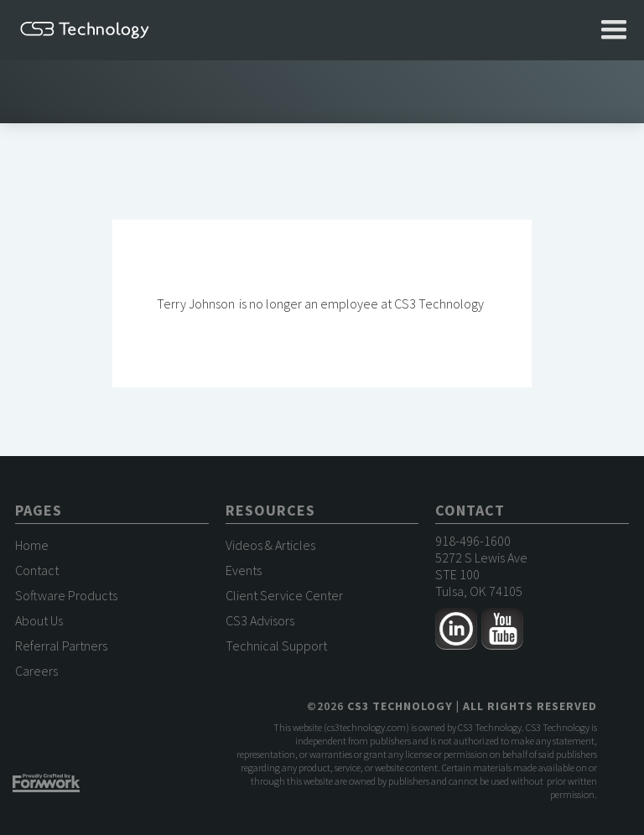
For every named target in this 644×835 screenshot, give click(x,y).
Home (32, 545)
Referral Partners (61, 646)
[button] (614, 30)
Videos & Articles (270, 545)
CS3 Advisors (260, 620)
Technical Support (276, 646)
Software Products (66, 595)
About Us (39, 620)
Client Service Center (284, 595)
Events (244, 570)
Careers (36, 671)
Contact (37, 570)
